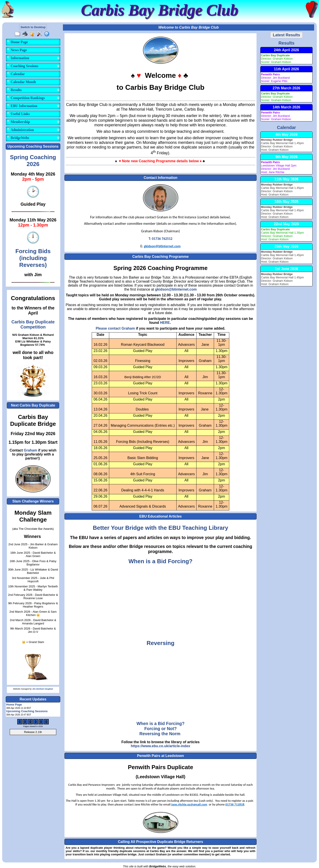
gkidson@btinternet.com (162, 246)
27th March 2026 (287, 88)
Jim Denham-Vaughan (43, 689)
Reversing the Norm (160, 734)
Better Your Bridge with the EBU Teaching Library (160, 528)
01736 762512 (162, 239)
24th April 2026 (286, 50)
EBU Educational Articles (160, 516)
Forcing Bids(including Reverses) (33, 258)
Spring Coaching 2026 (33, 161)
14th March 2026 (287, 107)
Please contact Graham (115, 328)
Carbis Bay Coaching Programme (160, 257)
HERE (165, 323)
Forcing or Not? (160, 729)
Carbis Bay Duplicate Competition (33, 324)
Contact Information (161, 178)
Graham (30, 450)
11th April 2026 (286, 69)
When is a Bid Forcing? (160, 561)
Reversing (161, 643)
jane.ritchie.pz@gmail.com (189, 804)
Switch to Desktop (33, 27)
